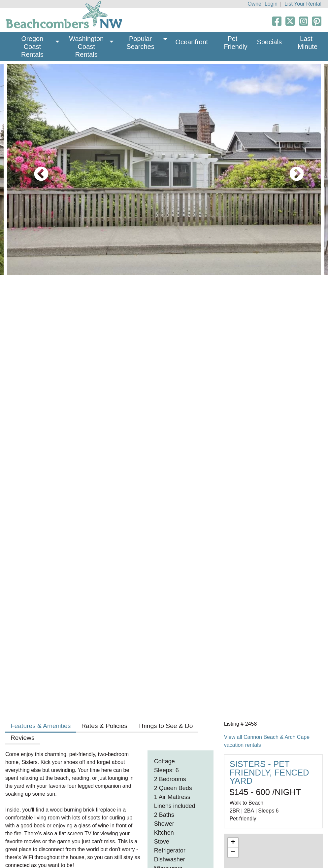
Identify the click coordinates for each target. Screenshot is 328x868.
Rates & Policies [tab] (104, 726)
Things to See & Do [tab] (165, 726)
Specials (269, 42)
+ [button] (233, 843)
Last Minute (308, 43)
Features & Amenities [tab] (41, 726)
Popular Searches (140, 43)
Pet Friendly (235, 43)
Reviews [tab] (23, 738)
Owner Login (262, 4)
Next (292, 169)
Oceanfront (192, 42)
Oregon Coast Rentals (33, 47)
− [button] (233, 852)
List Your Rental (303, 4)
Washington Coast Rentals (87, 47)
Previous (36, 169)
